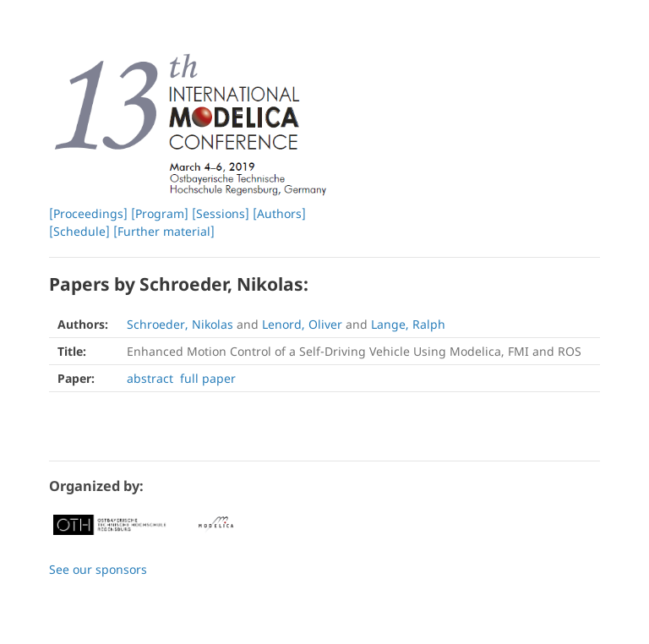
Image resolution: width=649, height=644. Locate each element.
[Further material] (164, 231)
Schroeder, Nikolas (180, 324)
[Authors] (279, 213)
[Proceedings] (88, 213)
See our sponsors (98, 569)
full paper (208, 378)
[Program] (160, 213)
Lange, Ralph (408, 324)
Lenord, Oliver (302, 324)
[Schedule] (79, 231)
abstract (150, 378)
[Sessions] (221, 213)
